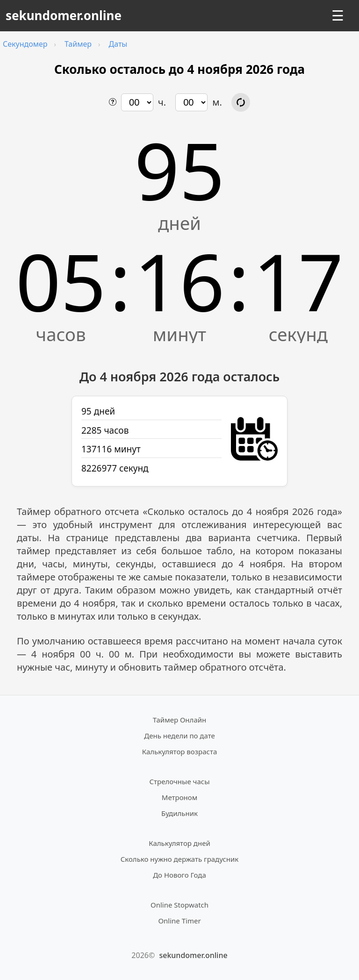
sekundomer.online (64, 15)
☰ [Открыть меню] (338, 16)
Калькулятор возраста (179, 751)
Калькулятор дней (179, 843)
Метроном (179, 797)
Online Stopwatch (179, 905)
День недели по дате (179, 736)
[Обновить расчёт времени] (241, 102)
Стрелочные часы (179, 781)
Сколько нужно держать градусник (180, 859)
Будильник (179, 813)
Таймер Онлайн (180, 720)
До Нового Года (179, 875)
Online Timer (179, 921)
